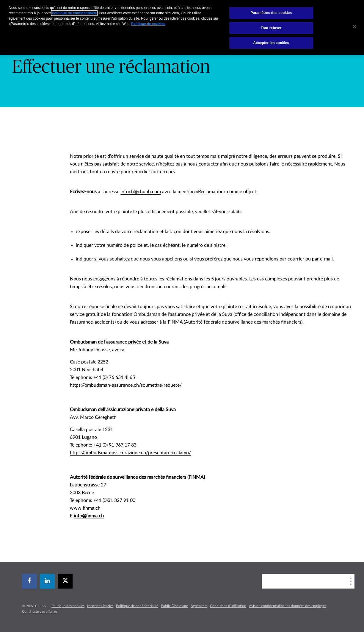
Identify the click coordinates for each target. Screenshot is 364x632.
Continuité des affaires (40, 611)
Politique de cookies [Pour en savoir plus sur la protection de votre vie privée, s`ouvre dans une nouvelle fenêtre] (148, 24)
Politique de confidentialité (137, 606)
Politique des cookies (68, 606)
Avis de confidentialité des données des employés (288, 606)
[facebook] (29, 581)
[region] (182, 27)
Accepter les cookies (271, 43)
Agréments (199, 606)
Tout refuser (271, 28)
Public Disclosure (174, 606)
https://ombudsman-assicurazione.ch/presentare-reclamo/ (130, 453)
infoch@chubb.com (141, 192)
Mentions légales (100, 606)
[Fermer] (354, 27)
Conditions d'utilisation (228, 606)
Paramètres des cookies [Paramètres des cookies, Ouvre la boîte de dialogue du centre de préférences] (271, 13)
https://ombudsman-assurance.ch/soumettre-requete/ (126, 385)
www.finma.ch (85, 508)
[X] (65, 581)
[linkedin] (47, 581)
